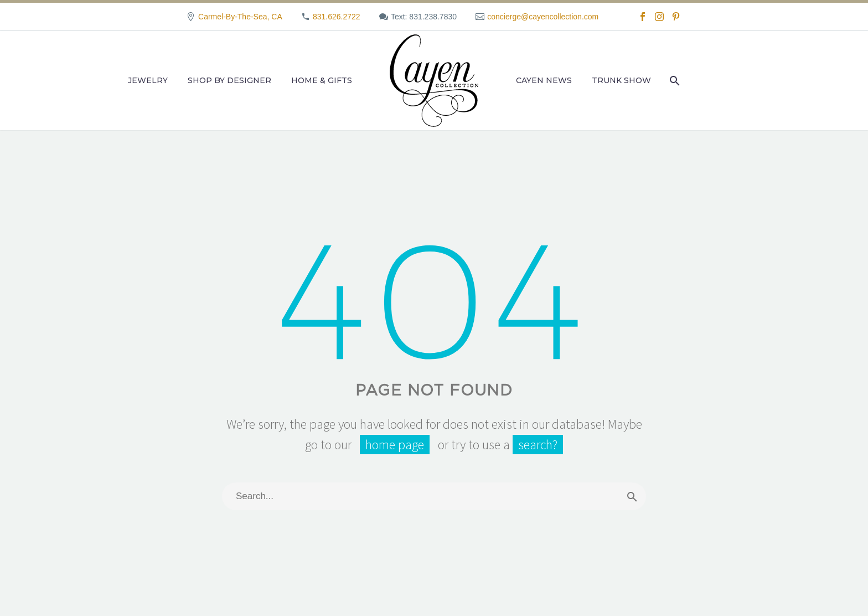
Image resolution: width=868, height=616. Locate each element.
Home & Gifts (322, 80)
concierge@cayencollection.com (543, 17)
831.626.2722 (337, 17)
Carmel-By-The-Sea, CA (240, 17)
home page (395, 445)
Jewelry (148, 80)
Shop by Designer (229, 80)
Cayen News (544, 80)
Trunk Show (621, 80)
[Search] (673, 81)
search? (538, 445)
